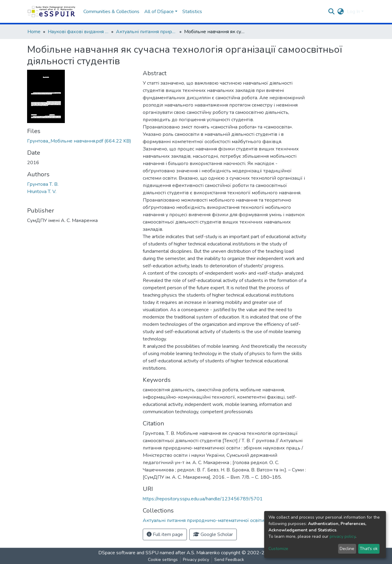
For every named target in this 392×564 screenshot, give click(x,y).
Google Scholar (213, 534)
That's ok (369, 549)
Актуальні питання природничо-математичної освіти (146, 32)
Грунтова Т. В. (43, 184)
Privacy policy (196, 560)
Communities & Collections (111, 12)
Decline (347, 549)
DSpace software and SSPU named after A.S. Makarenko (159, 553)
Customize (278, 549)
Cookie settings (163, 560)
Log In (353, 12)
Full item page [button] (165, 534)
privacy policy (343, 536)
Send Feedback (229, 560)
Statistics (192, 12)
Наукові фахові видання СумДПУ (78, 32)
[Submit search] (332, 12)
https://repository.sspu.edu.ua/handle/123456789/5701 (203, 499)
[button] (341, 12)
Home (34, 32)
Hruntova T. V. (42, 192)
